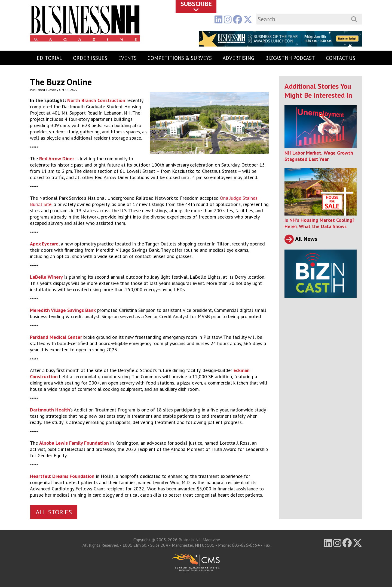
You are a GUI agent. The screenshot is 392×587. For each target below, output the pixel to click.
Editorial (49, 58)
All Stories (54, 512)
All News (301, 239)
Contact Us (341, 58)
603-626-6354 (246, 545)
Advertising (238, 58)
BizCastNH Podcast (290, 58)
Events (127, 58)
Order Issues (90, 58)
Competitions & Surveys (180, 58)
